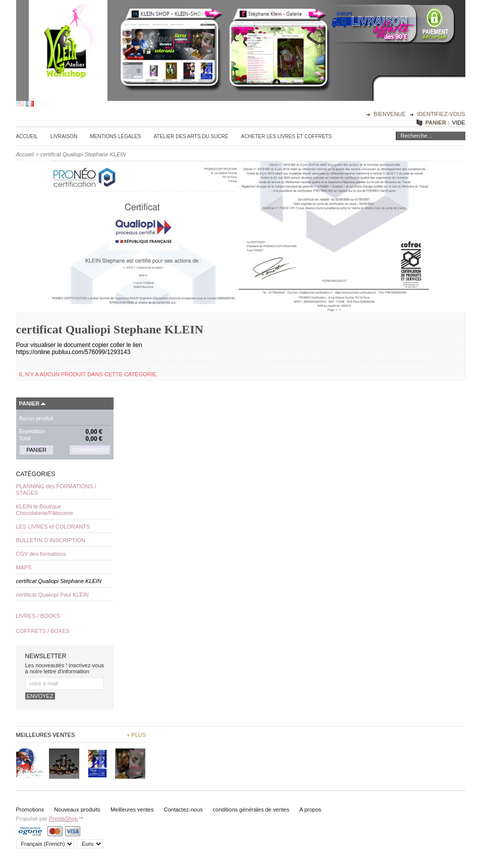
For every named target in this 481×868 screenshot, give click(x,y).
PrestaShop (63, 819)
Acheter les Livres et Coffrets (286, 136)
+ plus (136, 735)
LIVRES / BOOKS (38, 616)
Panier (30, 403)
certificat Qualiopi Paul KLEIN (52, 595)
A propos (310, 809)
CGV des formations (41, 554)
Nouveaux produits (77, 809)
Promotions (30, 809)
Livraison (64, 136)
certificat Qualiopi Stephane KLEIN (59, 581)
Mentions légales (115, 136)
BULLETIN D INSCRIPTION (51, 540)
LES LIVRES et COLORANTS (53, 527)
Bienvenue (390, 114)
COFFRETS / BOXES (43, 631)
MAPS (24, 567)
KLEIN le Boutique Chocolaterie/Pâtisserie (45, 510)
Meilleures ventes (132, 809)
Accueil (27, 136)
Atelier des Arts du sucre (191, 136)
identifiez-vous (441, 114)
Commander (90, 450)
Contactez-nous (183, 809)
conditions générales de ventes (251, 809)
